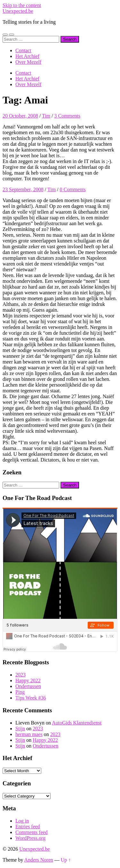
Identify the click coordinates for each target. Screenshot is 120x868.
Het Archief (27, 56)
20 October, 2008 (20, 116)
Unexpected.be (18, 11)
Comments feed (32, 832)
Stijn (20, 729)
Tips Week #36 (31, 698)
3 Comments (67, 116)
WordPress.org (30, 838)
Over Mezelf (28, 62)
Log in (22, 821)
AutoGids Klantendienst (77, 723)
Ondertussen (28, 686)
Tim (46, 116)
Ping (20, 692)
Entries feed (28, 827)
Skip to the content (22, 5)
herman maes (29, 734)
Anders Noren (39, 860)
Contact (23, 50)
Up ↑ (66, 860)
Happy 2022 (28, 680)
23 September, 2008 (23, 189)
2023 (20, 675)
